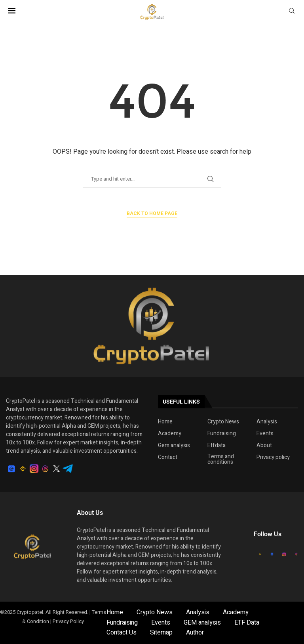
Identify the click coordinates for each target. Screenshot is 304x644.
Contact (168, 457)
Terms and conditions (221, 459)
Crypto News (223, 422)
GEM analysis (202, 623)
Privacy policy (273, 457)
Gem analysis (174, 446)
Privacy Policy (68, 621)
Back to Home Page (152, 213)
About (264, 446)
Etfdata (217, 446)
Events (265, 434)
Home (165, 422)
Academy (170, 434)
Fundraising (222, 434)
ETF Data (247, 623)
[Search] (292, 12)
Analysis (267, 422)
